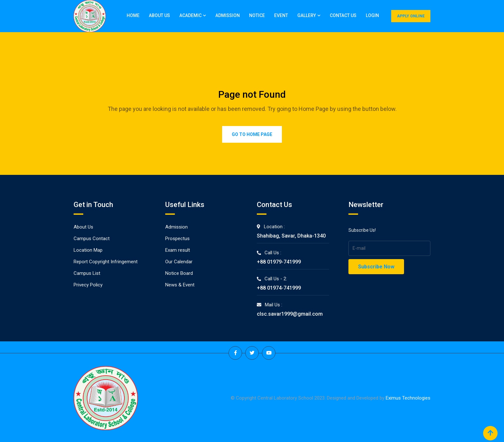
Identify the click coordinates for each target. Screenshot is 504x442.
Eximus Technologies (408, 398)
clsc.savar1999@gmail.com (290, 314)
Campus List (87, 273)
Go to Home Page (252, 134)
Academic (190, 15)
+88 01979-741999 (279, 262)
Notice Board (179, 273)
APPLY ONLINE (411, 16)
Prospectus (177, 239)
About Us (159, 15)
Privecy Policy (88, 285)
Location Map (88, 250)
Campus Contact (92, 239)
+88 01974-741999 (279, 288)
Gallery (307, 15)
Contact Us (343, 15)
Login (372, 15)
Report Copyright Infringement (106, 262)
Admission (228, 15)
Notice (257, 15)
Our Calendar (179, 262)
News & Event (180, 285)
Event (281, 15)
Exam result (178, 250)
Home (133, 15)
